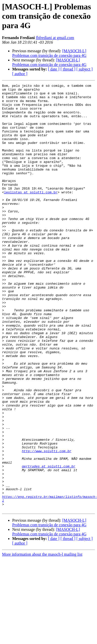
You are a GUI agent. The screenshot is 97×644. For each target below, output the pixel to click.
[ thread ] (68, 69)
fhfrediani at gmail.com (55, 38)
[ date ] (54, 69)
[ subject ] (85, 69)
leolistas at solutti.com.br (31, 214)
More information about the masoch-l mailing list (42, 640)
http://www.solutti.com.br (47, 525)
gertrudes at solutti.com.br (49, 543)
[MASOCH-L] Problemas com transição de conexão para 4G (49, 53)
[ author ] (20, 74)
